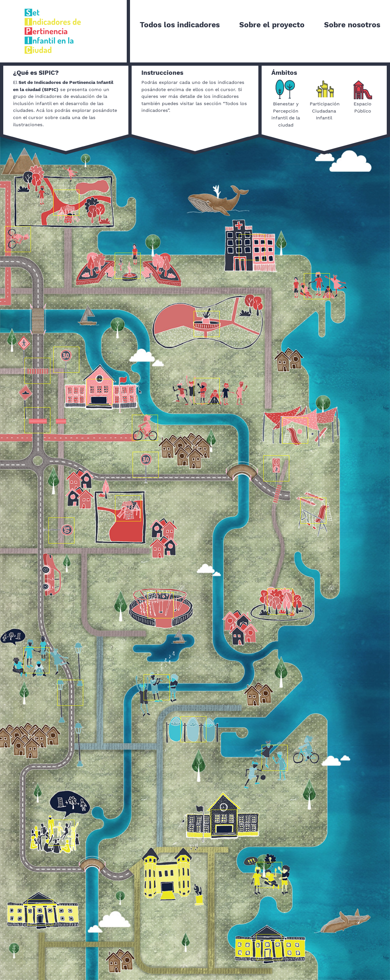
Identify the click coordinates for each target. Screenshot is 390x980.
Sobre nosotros (352, 25)
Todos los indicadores (180, 25)
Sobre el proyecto (272, 25)
